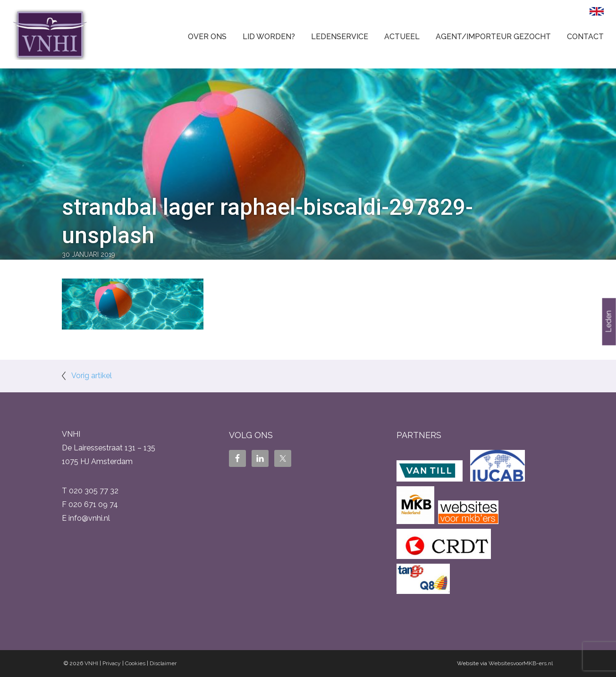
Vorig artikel (92, 376)
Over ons (207, 37)
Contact (585, 37)
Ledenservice (340, 37)
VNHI (91, 663)
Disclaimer (163, 663)
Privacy (112, 663)
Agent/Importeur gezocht (493, 37)
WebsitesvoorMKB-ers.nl (521, 663)
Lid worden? (269, 37)
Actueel (402, 37)
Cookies (135, 663)
